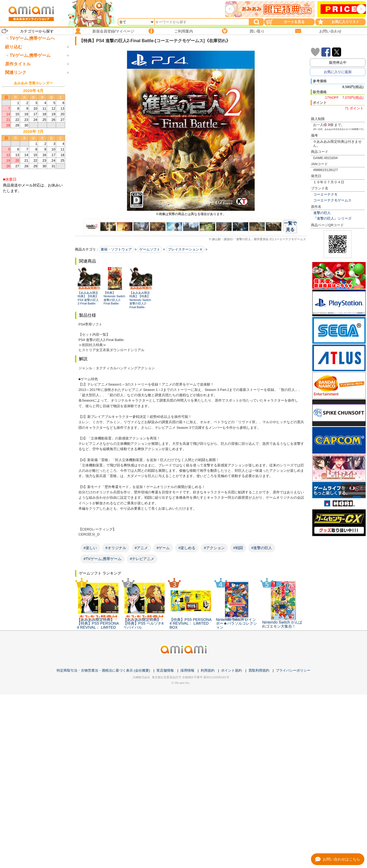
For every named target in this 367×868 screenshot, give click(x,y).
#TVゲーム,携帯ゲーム (102, 559)
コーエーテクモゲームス (332, 200)
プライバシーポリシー (293, 670)
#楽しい (90, 548)
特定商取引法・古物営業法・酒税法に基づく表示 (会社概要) (103, 670)
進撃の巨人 (322, 213)
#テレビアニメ (142, 559)
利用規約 (208, 670)
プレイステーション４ (185, 249)
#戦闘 (238, 548)
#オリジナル (116, 548)
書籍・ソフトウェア (116, 249)
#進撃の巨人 (262, 548)
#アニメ (141, 548)
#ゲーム (163, 548)
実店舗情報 (165, 670)
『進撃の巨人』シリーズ (332, 218)
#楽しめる (187, 548)
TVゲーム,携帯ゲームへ (32, 38)
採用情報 (187, 670)
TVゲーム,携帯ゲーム (30, 78)
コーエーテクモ (325, 194)
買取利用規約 (259, 670)
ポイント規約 (231, 670)
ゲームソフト (150, 249)
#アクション (214, 548)
